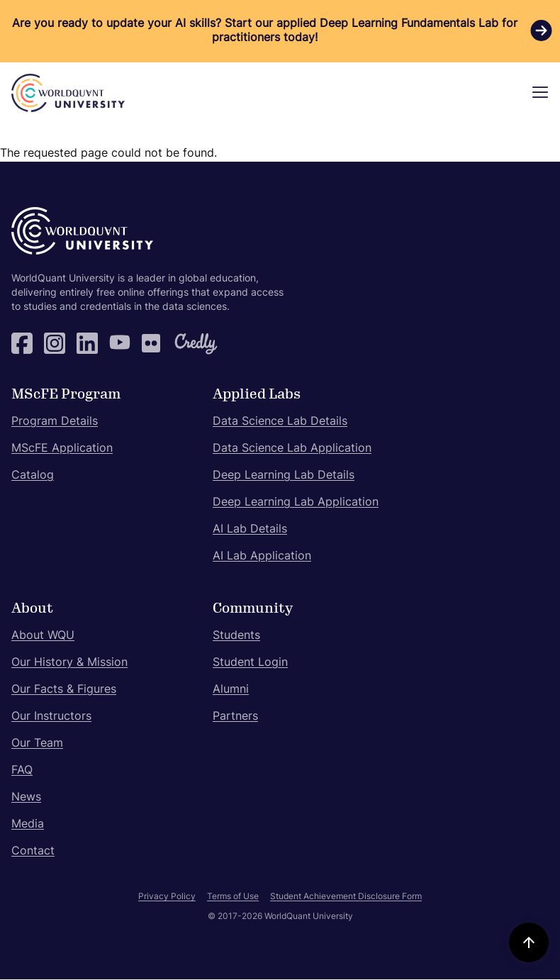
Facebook (22, 343)
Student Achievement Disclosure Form (346, 897)
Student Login (250, 663)
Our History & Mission (69, 663)
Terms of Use (233, 897)
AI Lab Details (250, 530)
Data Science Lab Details (280, 422)
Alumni (231, 690)
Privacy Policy (167, 897)
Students (236, 636)
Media (28, 825)
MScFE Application (62, 449)
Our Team (37, 744)
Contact (33, 852)
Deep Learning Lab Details (284, 476)
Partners (235, 717)
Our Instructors (51, 717)
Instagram (55, 343)
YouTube (120, 343)
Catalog (33, 476)
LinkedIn (87, 343)
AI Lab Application (262, 557)
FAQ (22, 771)
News (26, 798)
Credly (185, 343)
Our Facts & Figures (64, 690)
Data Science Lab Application (292, 449)
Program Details (55, 422)
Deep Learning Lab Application (296, 503)
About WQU (43, 636)
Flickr (152, 343)
